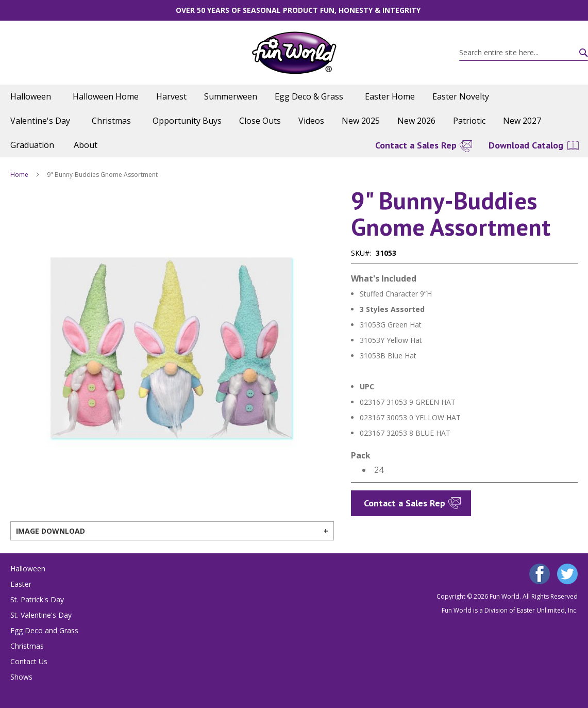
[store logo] (294, 53)
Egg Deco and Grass (44, 630)
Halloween (28, 569)
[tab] (172, 531)
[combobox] (524, 53)
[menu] (294, 121)
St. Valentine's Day (41, 615)
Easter (21, 584)
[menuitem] (33, 97)
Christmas (27, 646)
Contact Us (29, 661)
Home (19, 175)
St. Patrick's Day (37, 599)
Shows (21, 677)
